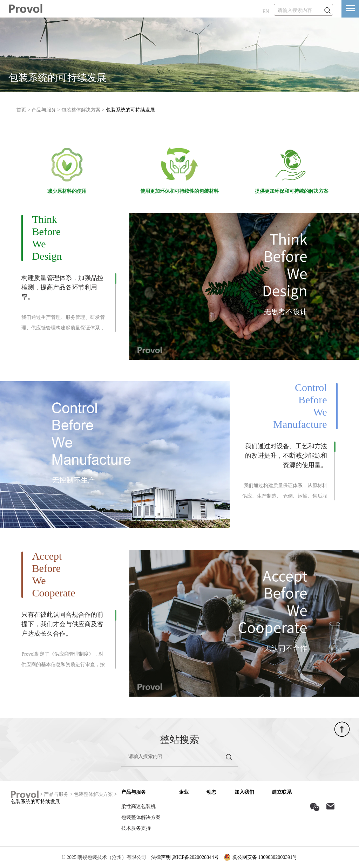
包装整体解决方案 (81, 110)
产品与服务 (44, 110)
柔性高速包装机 (138, 807)
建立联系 (282, 792)
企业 (184, 792)
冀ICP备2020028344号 (195, 857)
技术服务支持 (136, 828)
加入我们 (244, 792)
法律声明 (161, 857)
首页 (21, 110)
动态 (211, 792)
